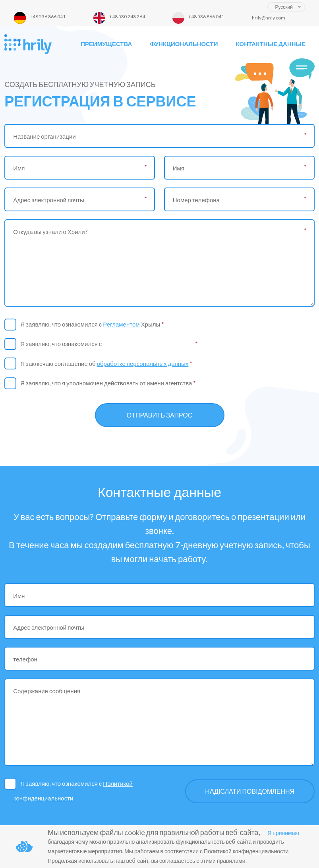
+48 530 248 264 (127, 16)
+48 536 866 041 (48, 16)
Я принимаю (283, 833)
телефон (25, 659)
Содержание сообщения (47, 691)
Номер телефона (196, 200)
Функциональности (184, 44)
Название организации (44, 136)
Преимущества (106, 44)
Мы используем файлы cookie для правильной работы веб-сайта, (154, 832)
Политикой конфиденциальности (148, 344)
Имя (19, 168)
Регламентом (121, 324)
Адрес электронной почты (49, 200)
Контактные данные (271, 44)
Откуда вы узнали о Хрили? (50, 232)
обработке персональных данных (143, 363)
